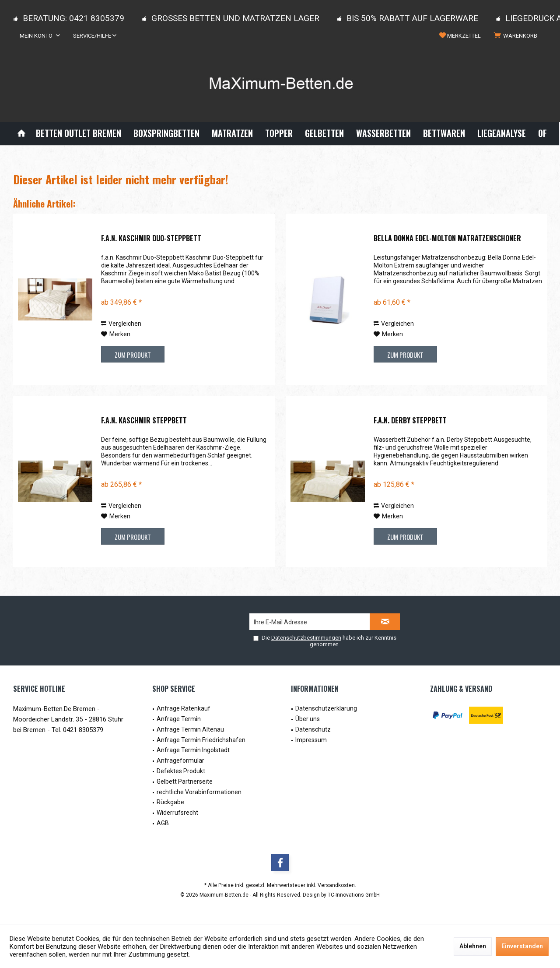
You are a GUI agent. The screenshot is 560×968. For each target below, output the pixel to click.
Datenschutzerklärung (326, 708)
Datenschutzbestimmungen (306, 638)
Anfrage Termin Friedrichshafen (201, 740)
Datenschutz (313, 729)
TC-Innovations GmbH (354, 895)
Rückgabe (170, 802)
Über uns (308, 719)
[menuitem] (517, 36)
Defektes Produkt (181, 771)
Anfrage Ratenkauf (184, 708)
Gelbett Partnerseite (185, 781)
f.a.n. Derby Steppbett (410, 421)
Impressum (311, 740)
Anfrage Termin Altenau (190, 729)
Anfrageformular (180, 760)
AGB (163, 823)
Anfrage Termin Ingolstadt (193, 750)
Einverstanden (522, 946)
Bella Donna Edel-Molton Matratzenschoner (447, 239)
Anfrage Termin (179, 719)
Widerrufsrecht (177, 813)
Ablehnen (473, 946)
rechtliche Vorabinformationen (199, 792)
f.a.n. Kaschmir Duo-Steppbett (151, 239)
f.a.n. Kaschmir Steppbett (144, 421)
